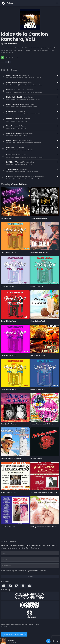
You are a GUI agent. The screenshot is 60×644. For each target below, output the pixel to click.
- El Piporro (22, 126)
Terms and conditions (17, 625)
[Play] (48, 641)
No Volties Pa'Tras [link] (13, 162)
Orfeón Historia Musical (39, 218)
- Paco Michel (23, 169)
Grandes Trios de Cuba (9, 492)
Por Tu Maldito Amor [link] (13, 90)
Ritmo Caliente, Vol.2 (38, 321)
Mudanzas (11, 640)
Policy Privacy (25, 571)
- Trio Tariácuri (19, 148)
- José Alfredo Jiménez (26, 162)
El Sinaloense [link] (11, 111)
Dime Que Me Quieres (8, 424)
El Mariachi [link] (10, 177)
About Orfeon (29, 625)
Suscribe (30, 576)
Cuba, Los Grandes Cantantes (11, 458)
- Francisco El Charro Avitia (23, 140)
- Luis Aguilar (20, 111)
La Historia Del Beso (8, 527)
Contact (36, 625)
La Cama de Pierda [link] (13, 119)
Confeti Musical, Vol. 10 (9, 252)
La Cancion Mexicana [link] (14, 104)
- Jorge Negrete (28, 97)
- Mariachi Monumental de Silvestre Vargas (29, 177)
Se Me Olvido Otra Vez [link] (14, 133)
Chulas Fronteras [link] (12, 126)
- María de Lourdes (27, 104)
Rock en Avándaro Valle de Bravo (42, 424)
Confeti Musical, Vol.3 (8, 287)
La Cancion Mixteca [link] (13, 75)
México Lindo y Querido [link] (15, 97)
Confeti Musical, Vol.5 (8, 390)
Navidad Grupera (7, 218)
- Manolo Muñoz (21, 155)
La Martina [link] (10, 140)
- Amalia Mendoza (27, 90)
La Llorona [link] (10, 148)
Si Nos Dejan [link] (11, 155)
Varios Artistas (10, 44)
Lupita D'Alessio (13, 642)
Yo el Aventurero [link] (12, 169)
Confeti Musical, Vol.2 (38, 287)
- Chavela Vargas (28, 133)
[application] (30, 641)
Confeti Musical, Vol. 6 (8, 355)
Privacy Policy (5, 625)
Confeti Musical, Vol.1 (8, 321)
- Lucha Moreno (25, 119)
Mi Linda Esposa (36, 458)
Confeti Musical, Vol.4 (38, 390)
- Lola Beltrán (25, 75)
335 (8, 62)
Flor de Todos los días (38, 355)
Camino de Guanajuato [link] (14, 82)
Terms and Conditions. (39, 571)
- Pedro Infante (27, 82)
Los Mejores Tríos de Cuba (39, 252)
